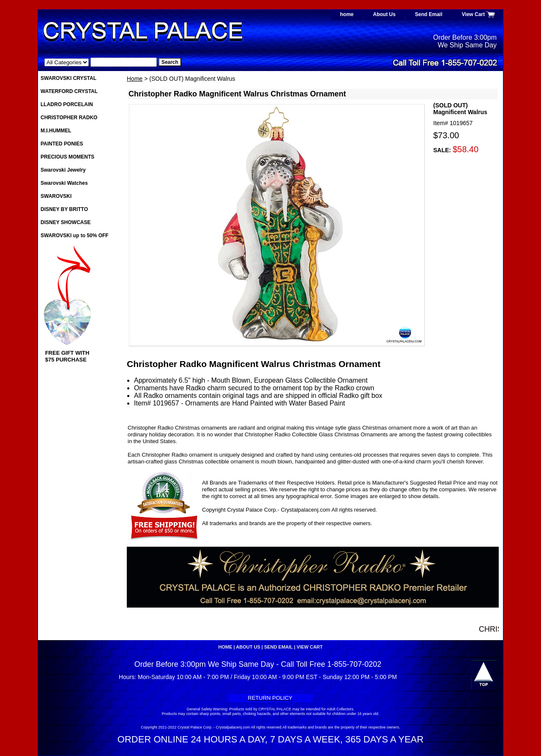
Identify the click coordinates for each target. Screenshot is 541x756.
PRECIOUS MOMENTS (67, 157)
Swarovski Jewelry (63, 170)
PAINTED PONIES (62, 144)
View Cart (473, 14)
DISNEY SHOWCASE (66, 222)
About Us (384, 14)
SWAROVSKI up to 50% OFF (75, 236)
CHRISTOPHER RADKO (69, 118)
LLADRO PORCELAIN (67, 104)
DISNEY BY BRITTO (64, 209)
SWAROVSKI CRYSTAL (68, 78)
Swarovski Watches (64, 183)
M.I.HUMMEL (56, 131)
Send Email (429, 14)
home (347, 14)
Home (135, 79)
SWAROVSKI (56, 196)
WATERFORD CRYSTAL (69, 91)
